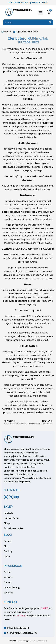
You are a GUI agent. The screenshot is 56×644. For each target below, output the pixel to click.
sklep (8, 507)
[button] (41, 12)
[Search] (50, 22)
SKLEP (45, 608)
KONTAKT (20, 616)
